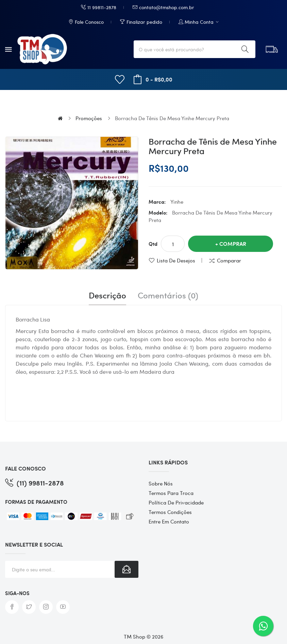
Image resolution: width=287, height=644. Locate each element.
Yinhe (177, 202)
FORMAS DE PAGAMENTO (36, 502)
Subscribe (126, 569)
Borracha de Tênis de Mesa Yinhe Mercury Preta (172, 118)
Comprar (233, 244)
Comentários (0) (168, 295)
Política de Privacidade (176, 502)
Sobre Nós (161, 483)
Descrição (107, 295)
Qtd (153, 244)
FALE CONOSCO (26, 468)
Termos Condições (170, 512)
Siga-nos (17, 593)
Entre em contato (169, 521)
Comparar (229, 260)
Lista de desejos (176, 260)
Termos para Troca (171, 493)
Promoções (89, 118)
